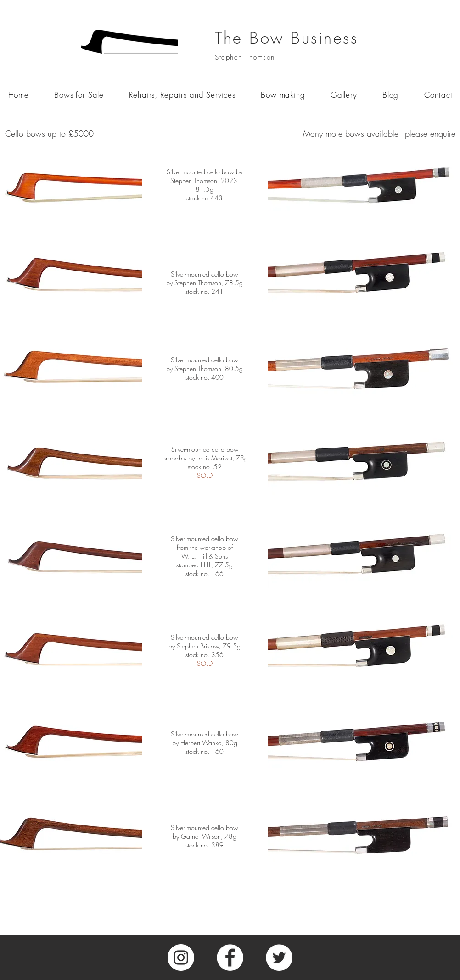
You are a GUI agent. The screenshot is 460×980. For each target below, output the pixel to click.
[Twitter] (279, 958)
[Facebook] (230, 958)
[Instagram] (181, 958)
